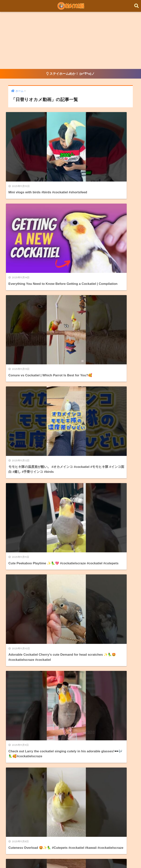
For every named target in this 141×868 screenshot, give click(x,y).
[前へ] (41, 460)
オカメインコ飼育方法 (25, 670)
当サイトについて (69, 628)
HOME (71, 850)
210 (89, 460)
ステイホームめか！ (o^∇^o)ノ (71, 74)
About (88, 858)
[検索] (78, 476)
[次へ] (100, 460)
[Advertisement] (70, 40)
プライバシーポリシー (111, 858)
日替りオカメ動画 (22, 678)
